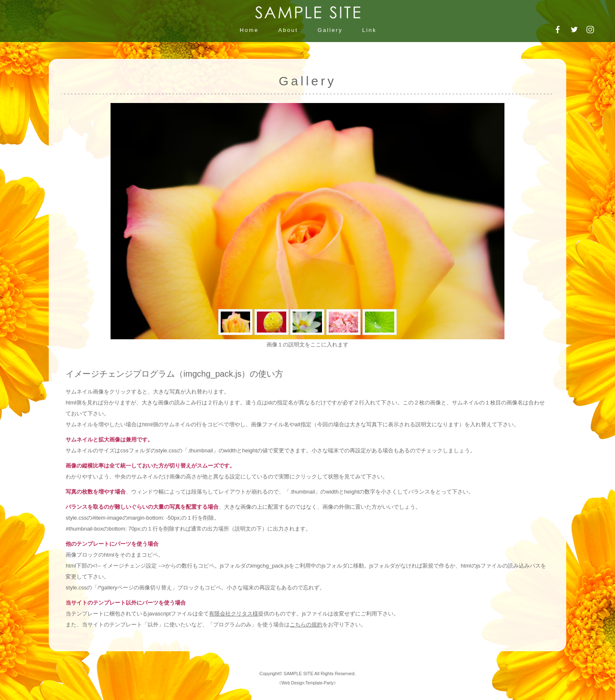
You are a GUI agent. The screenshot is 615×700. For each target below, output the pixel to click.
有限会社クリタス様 (234, 614)
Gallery (330, 30)
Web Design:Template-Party (307, 683)
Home (249, 30)
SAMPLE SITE (298, 674)
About (288, 30)
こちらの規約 (306, 625)
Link (370, 30)
